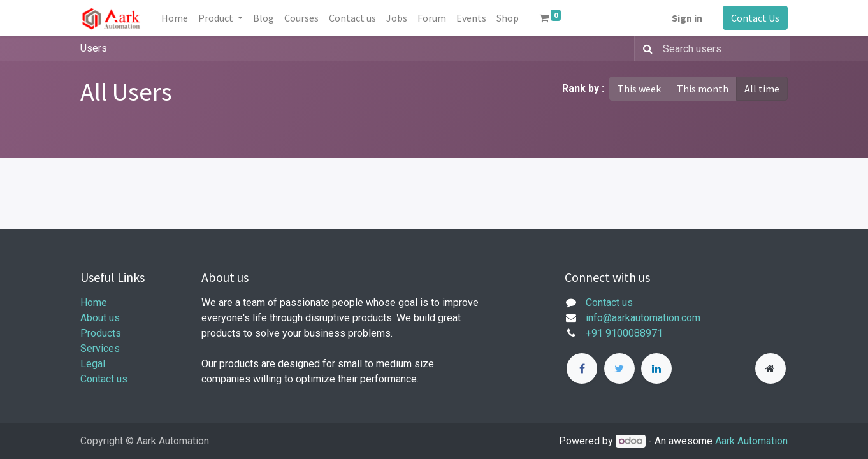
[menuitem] (175, 18)
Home (94, 302)
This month (703, 89)
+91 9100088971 (624, 333)
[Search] (645, 48)
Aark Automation (751, 441)
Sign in (687, 18)
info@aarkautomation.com (643, 318)
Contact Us (755, 18)
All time (762, 89)
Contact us (104, 379)
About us (100, 318)
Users (94, 48)
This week (639, 89)
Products (101, 333)
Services (100, 348)
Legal (93, 364)
